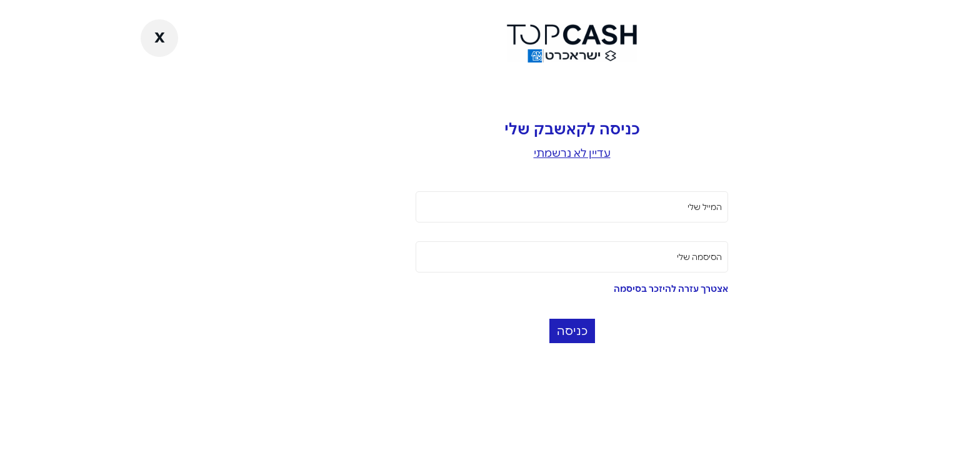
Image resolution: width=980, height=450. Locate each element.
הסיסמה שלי (617, 257)
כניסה (490, 331)
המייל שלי (623, 207)
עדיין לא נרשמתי (490, 153)
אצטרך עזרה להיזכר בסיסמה (589, 289)
